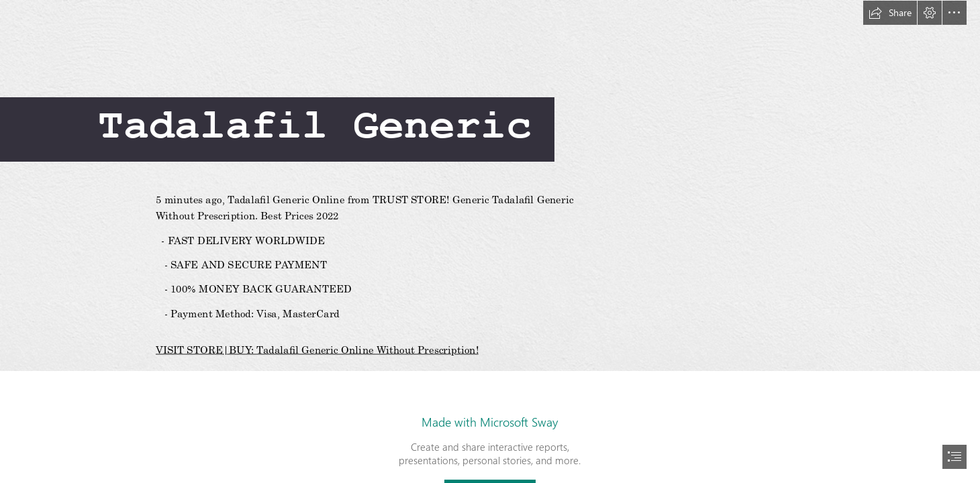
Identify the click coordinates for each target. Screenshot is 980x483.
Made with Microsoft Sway (490, 422)
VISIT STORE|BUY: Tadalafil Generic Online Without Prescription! (317, 350)
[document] (490, 241)
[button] (890, 13)
